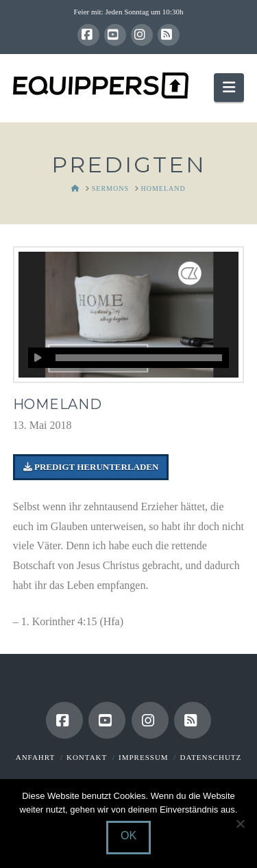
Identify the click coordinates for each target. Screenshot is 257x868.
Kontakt (87, 757)
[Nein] (240, 824)
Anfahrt (35, 757)
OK (128, 836)
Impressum (144, 757)
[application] (129, 358)
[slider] (139, 358)
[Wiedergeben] (38, 358)
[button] (229, 87)
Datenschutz (210, 757)
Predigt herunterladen (91, 467)
